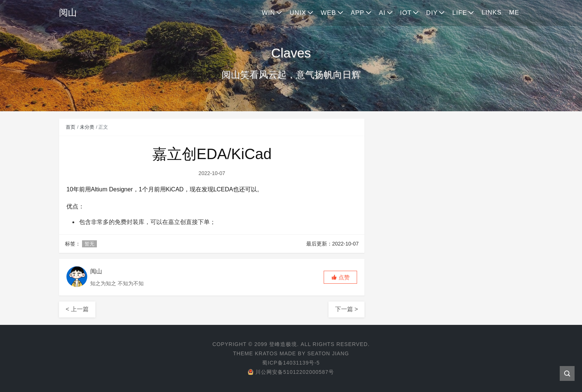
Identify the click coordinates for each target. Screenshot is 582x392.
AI (382, 13)
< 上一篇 (77, 309)
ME (514, 12)
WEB (328, 13)
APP (358, 13)
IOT (406, 13)
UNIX (298, 13)
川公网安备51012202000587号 (291, 372)
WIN (268, 13)
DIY (432, 13)
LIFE (460, 13)
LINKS (491, 12)
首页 (71, 127)
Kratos (266, 353)
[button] (340, 277)
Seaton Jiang (328, 353)
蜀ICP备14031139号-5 (291, 363)
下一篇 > (347, 309)
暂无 (89, 244)
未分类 (87, 127)
